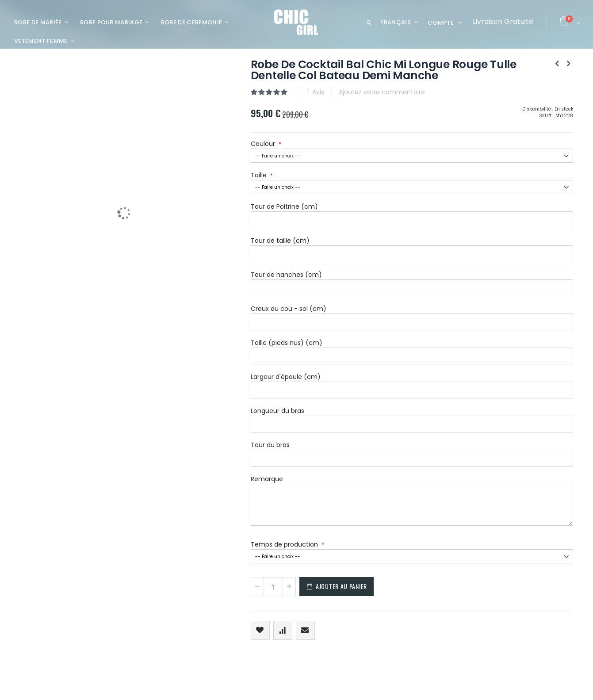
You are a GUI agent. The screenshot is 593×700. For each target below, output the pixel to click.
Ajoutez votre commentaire (337, 92)
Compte (441, 23)
